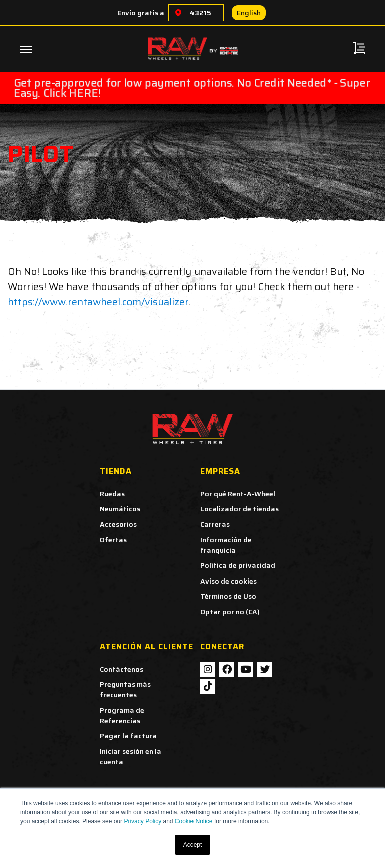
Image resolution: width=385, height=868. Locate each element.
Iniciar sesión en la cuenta (131, 757)
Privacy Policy (143, 821)
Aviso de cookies (228, 581)
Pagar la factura (128, 736)
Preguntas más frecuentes (125, 689)
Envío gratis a (141, 13)
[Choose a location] (178, 13)
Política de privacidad (238, 565)
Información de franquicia (226, 545)
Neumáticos (120, 509)
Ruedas (112, 494)
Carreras (215, 524)
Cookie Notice (194, 821)
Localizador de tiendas (239, 509)
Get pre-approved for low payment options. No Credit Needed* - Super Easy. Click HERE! (192, 88)
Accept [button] (193, 845)
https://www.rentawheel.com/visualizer (98, 302)
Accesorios (118, 524)
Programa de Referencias (122, 715)
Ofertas (113, 540)
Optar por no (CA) (230, 612)
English (249, 13)
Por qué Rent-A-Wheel (238, 494)
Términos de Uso (228, 596)
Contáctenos (122, 669)
